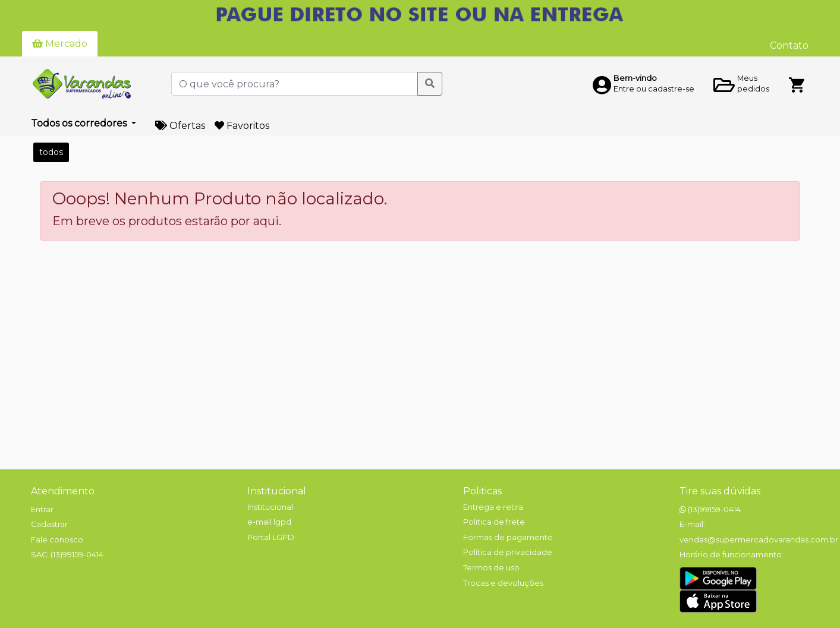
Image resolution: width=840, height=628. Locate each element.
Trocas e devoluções (503, 583)
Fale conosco (57, 540)
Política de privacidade (508, 552)
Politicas (482, 491)
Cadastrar (49, 524)
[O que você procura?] (295, 84)
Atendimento (63, 491)
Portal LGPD (271, 537)
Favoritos (242, 126)
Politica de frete (494, 522)
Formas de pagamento (508, 537)
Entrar (42, 509)
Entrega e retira (493, 507)
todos (51, 152)
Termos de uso (491, 568)
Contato (789, 45)
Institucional (277, 491)
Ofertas (180, 126)
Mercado (60, 44)
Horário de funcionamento (731, 555)
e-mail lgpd (269, 522)
